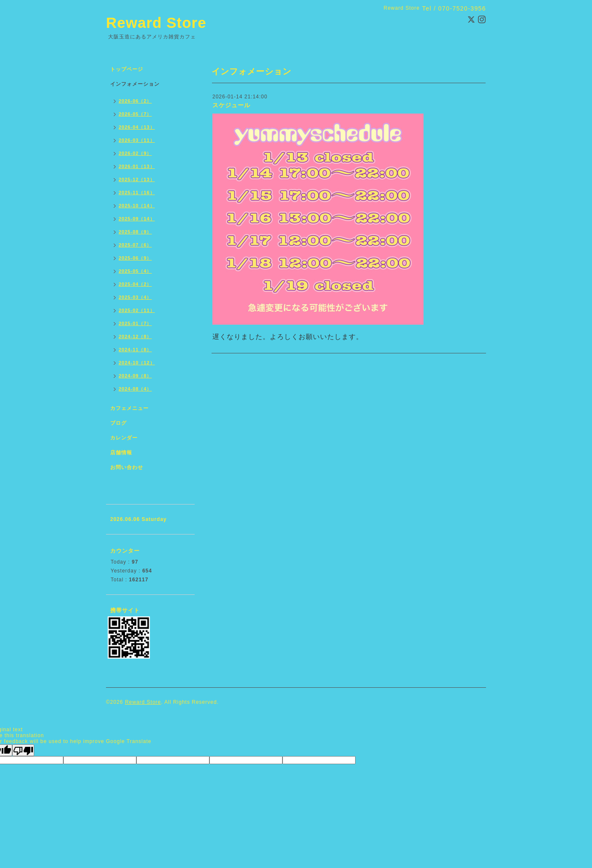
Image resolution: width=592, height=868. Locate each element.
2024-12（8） (135, 336)
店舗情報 (121, 453)
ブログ (118, 423)
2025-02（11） (137, 310)
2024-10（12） (137, 363)
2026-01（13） (137, 166)
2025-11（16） (137, 193)
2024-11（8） (135, 350)
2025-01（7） (135, 323)
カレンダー (124, 438)
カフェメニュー (129, 408)
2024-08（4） (135, 389)
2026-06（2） (135, 101)
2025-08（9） (135, 232)
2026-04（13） (137, 127)
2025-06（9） (135, 258)
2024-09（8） (135, 376)
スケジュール (231, 105)
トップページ (127, 69)
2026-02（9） (135, 153)
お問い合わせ (127, 467)
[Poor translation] (23, 750)
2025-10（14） (137, 206)
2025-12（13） (137, 179)
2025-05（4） (135, 271)
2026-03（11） (137, 140)
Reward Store (156, 23)
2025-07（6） (135, 245)
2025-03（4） (135, 297)
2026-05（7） (135, 114)
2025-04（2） (135, 284)
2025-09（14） (137, 219)
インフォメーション (135, 84)
